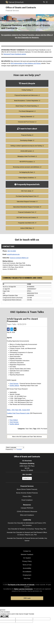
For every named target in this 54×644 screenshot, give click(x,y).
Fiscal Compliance (27, 500)
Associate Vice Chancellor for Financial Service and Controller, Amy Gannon (27, 539)
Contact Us (27, 551)
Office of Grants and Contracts (21, 8)
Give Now (27, 578)
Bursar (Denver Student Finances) (27, 489)
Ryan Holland (14, 420)
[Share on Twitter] (12, 329)
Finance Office (27, 496)
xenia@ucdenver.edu (13, 254)
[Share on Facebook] (8, 329)
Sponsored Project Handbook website (15, 54)
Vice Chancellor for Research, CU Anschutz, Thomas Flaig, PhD (27, 529)
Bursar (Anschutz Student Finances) (27, 493)
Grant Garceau (14, 384)
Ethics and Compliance (27, 515)
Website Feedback (27, 554)
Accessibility (27, 568)
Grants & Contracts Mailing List (19, 258)
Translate (17, 449)
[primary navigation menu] (47, 2)
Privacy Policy (27, 561)
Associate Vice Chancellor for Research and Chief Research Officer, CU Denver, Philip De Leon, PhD (27, 534)
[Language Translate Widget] (15, 447)
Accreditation (27, 572)
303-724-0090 (12, 251)
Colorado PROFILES (27, 508)
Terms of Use (27, 565)
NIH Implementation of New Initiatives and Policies (26, 63)
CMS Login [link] (27, 598)
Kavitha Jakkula (14, 386)
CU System (27, 558)
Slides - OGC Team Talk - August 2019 (18, 410)
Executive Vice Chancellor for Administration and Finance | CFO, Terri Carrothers (27, 524)
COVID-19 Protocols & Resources (27, 512)
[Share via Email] (15, 329)
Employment (27, 575)
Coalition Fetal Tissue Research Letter (18, 413)
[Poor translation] (6, 616)
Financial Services (12, 11)
